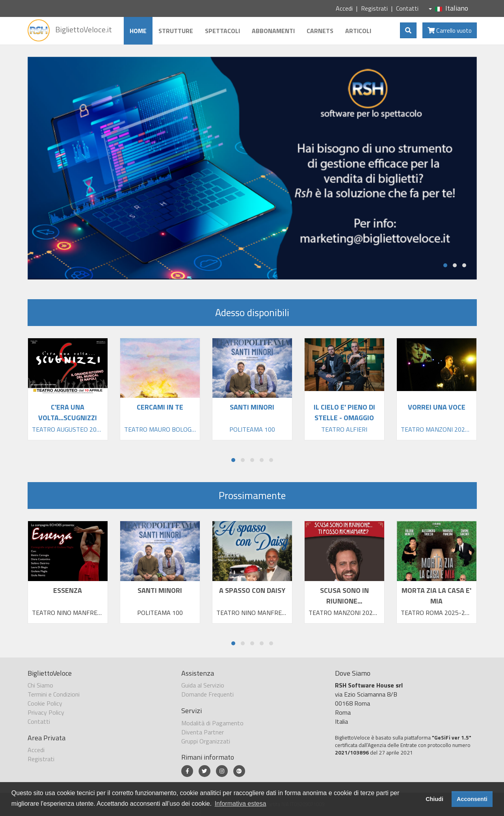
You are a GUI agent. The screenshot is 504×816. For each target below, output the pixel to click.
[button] (445, 265)
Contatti (407, 8)
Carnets (320, 31)
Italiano (448, 8)
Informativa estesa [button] (241, 804)
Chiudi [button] (434, 799)
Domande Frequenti (207, 694)
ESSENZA (68, 590)
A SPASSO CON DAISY (252, 590)
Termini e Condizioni (54, 694)
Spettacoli (222, 31)
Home (138, 31)
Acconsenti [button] (472, 799)
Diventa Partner (203, 732)
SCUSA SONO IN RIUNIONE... (344, 596)
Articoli (358, 31)
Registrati (374, 8)
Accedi (344, 8)
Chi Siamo (40, 685)
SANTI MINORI (160, 590)
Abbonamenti (273, 31)
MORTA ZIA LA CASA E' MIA (436, 596)
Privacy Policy (46, 712)
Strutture (176, 31)
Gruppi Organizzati (206, 741)
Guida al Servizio (203, 685)
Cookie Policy (45, 703)
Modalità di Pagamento (212, 723)
